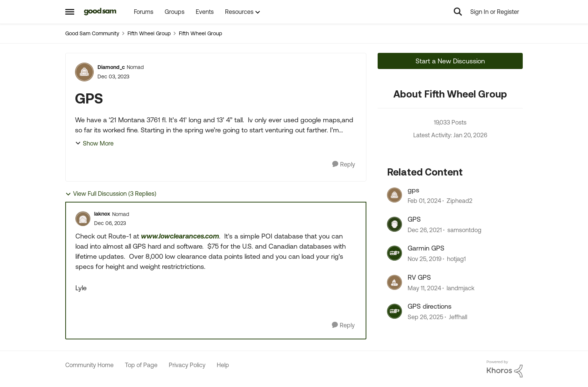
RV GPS (419, 277)
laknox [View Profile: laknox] (102, 214)
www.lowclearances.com (180, 236)
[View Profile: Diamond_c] (84, 72)
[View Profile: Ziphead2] (394, 195)
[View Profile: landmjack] (394, 282)
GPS (414, 219)
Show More (94, 143)
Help (223, 365)
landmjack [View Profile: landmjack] (460, 288)
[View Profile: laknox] (83, 219)
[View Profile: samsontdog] (394, 224)
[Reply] (344, 164)
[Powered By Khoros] (505, 369)
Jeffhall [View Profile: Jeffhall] (458, 317)
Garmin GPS (426, 248)
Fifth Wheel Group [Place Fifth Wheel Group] (149, 33)
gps (413, 190)
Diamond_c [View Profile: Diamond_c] (111, 67)
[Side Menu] (70, 12)
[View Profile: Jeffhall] (394, 311)
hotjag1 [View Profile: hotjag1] (456, 259)
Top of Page (141, 365)
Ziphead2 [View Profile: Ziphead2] (460, 201)
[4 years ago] (425, 230)
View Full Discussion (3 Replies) (111, 194)
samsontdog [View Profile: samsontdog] (464, 230)
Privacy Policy (187, 365)
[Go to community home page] (100, 12)
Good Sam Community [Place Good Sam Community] (92, 33)
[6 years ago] (424, 259)
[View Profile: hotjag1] (394, 253)
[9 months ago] (425, 317)
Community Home (89, 365)
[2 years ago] (424, 201)
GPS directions (430, 306)
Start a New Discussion (450, 61)
